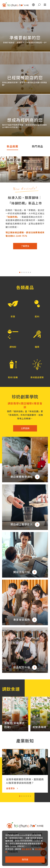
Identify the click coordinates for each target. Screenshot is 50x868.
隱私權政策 (27, 849)
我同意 (25, 860)
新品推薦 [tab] (12, 146)
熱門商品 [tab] (38, 146)
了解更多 (25, 246)
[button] (13, 306)
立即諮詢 (25, 428)
